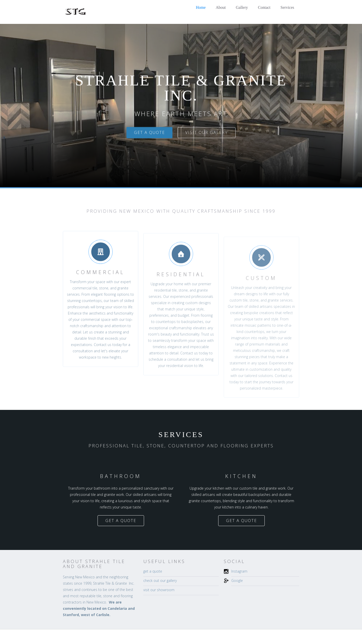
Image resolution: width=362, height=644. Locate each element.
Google (237, 581)
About (221, 7)
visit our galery (207, 133)
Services (287, 7)
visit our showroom (159, 590)
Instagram (239, 571)
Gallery (242, 7)
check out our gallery (160, 581)
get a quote (149, 133)
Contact (264, 7)
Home (201, 7)
